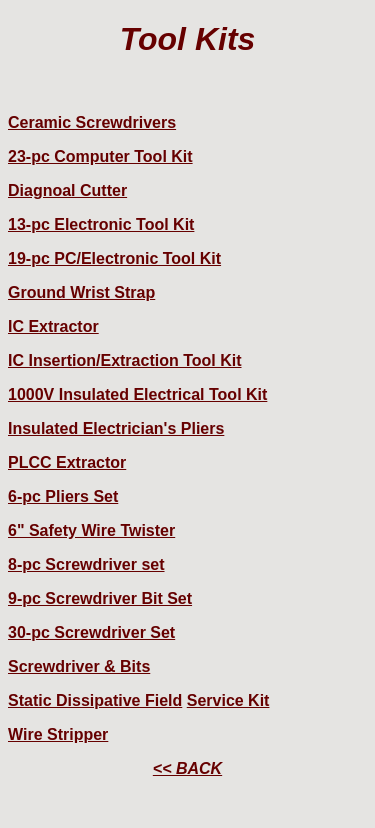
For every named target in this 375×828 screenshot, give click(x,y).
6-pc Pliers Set (63, 496)
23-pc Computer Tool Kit (100, 156)
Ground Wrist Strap (81, 292)
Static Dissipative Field (95, 700)
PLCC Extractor (67, 462)
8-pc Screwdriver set (86, 564)
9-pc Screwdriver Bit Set (100, 598)
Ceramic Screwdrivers (92, 122)
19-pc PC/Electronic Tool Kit (114, 258)
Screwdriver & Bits (79, 666)
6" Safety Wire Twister (91, 530)
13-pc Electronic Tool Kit (101, 224)
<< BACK (187, 768)
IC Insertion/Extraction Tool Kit (125, 360)
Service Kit (228, 700)
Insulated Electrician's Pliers (116, 428)
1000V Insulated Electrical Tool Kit (137, 394)
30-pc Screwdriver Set (91, 632)
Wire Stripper (58, 734)
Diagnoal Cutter (67, 190)
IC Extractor (53, 326)
